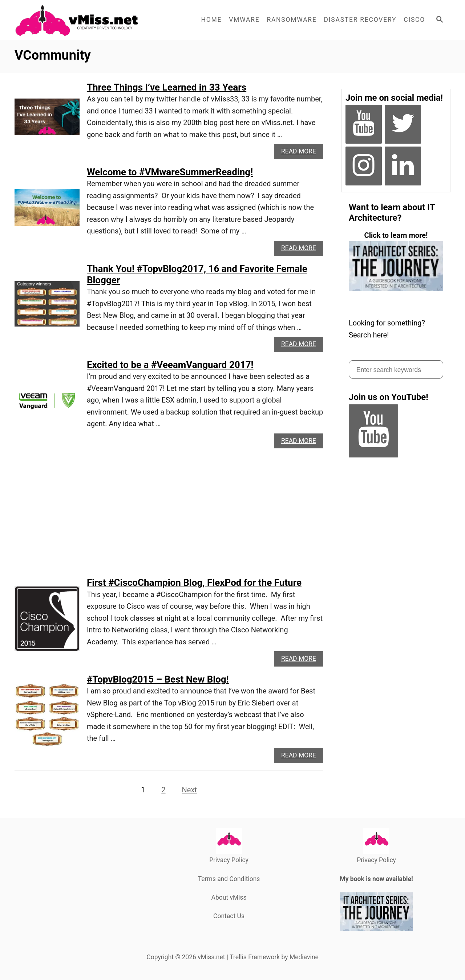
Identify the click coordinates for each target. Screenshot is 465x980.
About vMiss (229, 897)
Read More (301, 153)
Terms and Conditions (229, 879)
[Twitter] (403, 124)
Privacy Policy (229, 860)
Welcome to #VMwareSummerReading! (170, 172)
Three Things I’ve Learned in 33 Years (167, 87)
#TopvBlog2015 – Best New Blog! (158, 679)
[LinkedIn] (403, 166)
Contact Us (229, 916)
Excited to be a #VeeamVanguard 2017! (170, 365)
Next (189, 790)
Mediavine (304, 957)
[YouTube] (364, 124)
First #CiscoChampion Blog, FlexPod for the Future (194, 583)
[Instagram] (364, 166)
